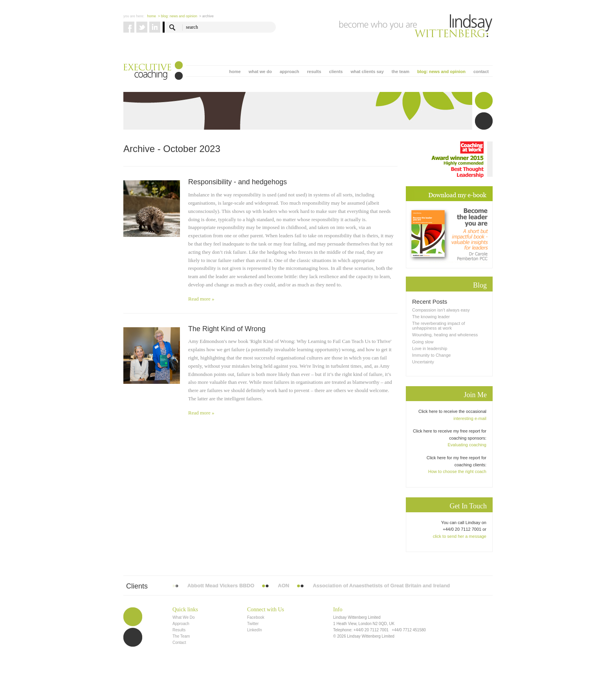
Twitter (253, 624)
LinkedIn (255, 630)
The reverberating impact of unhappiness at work (439, 326)
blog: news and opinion (441, 71)
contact (481, 71)
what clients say (367, 71)
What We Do (184, 617)
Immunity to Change (431, 355)
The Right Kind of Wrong (227, 329)
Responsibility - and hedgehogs (237, 182)
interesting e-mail (470, 418)
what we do (260, 71)
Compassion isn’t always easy (441, 310)
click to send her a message (460, 536)
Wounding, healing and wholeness (445, 335)
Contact (179, 643)
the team (401, 71)
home (235, 71)
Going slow (423, 342)
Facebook (256, 617)
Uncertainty (423, 362)
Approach (181, 624)
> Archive (206, 16)
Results (179, 630)
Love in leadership (430, 348)
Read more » (201, 299)
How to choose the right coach (457, 471)
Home (152, 16)
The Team (181, 636)
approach (290, 71)
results (314, 71)
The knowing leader (431, 317)
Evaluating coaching (467, 445)
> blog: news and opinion (178, 16)
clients (336, 71)
